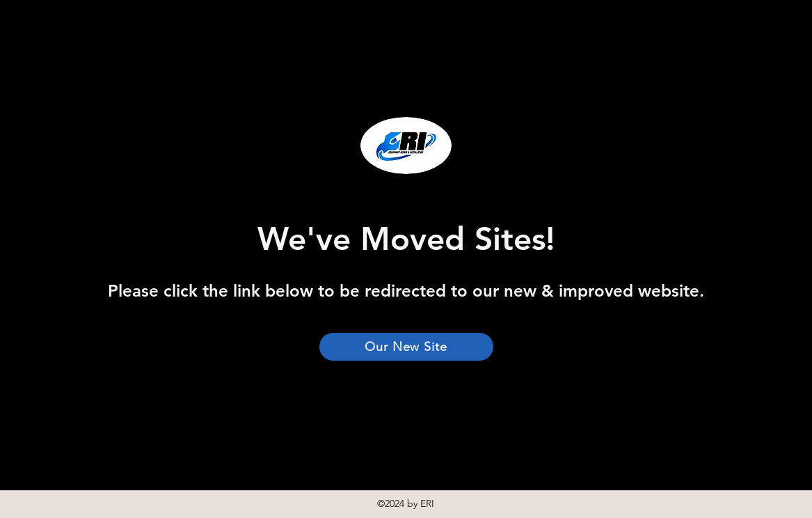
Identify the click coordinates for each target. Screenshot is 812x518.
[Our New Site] (406, 347)
